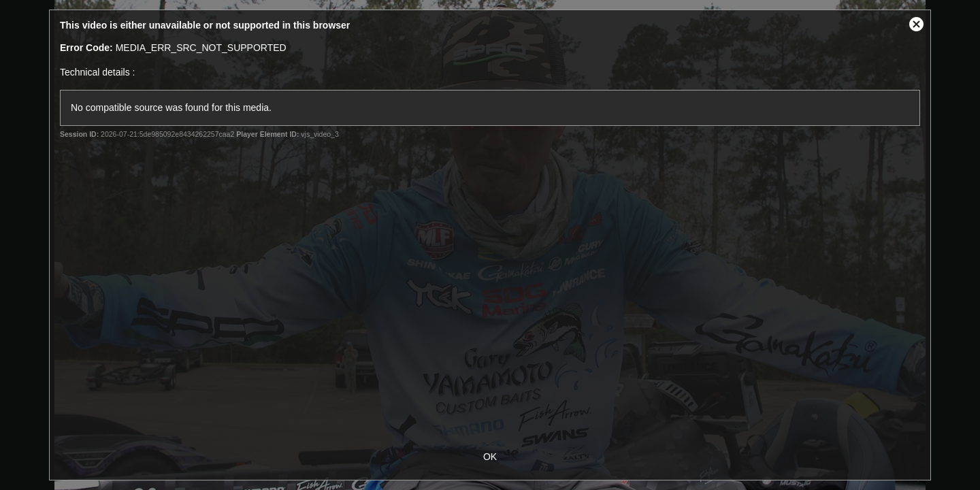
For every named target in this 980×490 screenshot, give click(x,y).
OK (490, 457)
